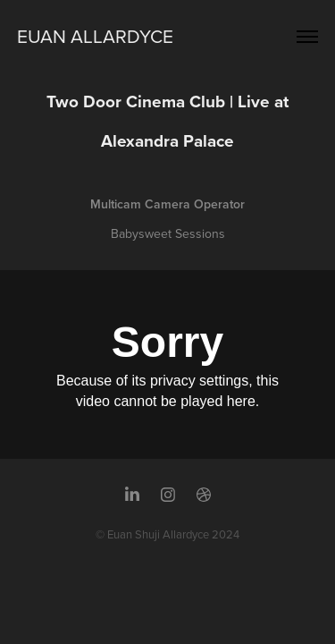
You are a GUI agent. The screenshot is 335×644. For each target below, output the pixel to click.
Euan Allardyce (95, 36)
